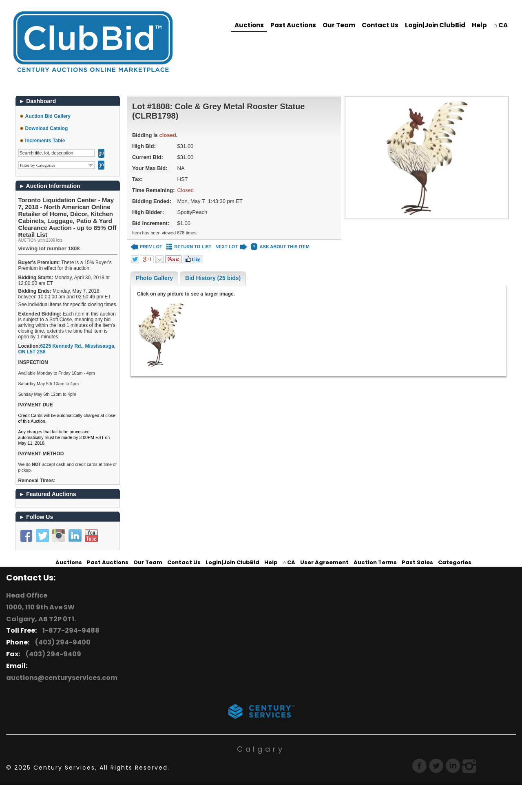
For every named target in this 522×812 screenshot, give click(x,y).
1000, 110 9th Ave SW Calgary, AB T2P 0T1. (41, 613)
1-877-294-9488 (70, 630)
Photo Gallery (154, 278)
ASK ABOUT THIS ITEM (280, 247)
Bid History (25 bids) (213, 278)
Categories (455, 562)
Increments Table (45, 141)
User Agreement (324, 562)
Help (479, 25)
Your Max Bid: (150, 168)
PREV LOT (146, 247)
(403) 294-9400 (62, 642)
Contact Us (380, 25)
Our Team (339, 25)
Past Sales (417, 562)
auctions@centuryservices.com (62, 678)
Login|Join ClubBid (435, 25)
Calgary (261, 749)
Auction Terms (375, 562)
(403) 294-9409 (52, 654)
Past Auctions (293, 25)
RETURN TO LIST (189, 247)
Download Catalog (47, 128)
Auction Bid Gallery (48, 116)
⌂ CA (501, 25)
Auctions (249, 25)
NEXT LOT (231, 247)
